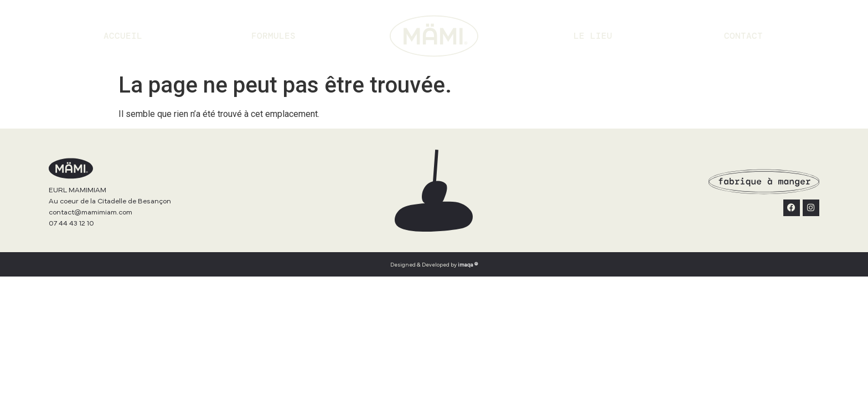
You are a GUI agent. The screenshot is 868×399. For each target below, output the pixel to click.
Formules (273, 36)
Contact (743, 36)
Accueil (123, 36)
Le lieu (593, 36)
